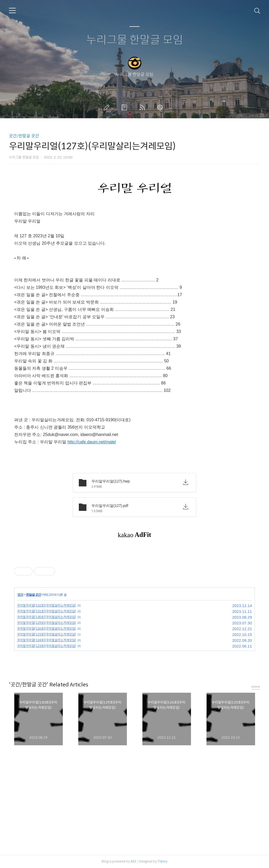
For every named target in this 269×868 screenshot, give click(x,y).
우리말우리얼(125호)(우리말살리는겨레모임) (46, 634)
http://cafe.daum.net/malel (92, 442)
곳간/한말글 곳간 (24, 136)
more (256, 687)
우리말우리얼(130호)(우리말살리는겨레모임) (46, 617)
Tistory (162, 861)
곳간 (20, 595)
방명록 (125, 107)
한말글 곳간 (33, 595)
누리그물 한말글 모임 (135, 40)
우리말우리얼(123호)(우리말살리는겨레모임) (46, 646)
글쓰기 (107, 107)
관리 (161, 107)
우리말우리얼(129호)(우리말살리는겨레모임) (46, 623)
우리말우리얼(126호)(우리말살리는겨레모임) (46, 628)
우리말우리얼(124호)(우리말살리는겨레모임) (46, 640)
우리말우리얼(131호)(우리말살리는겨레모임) (46, 611)
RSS (143, 107)
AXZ (133, 861)
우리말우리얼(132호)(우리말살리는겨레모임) (46, 605)
